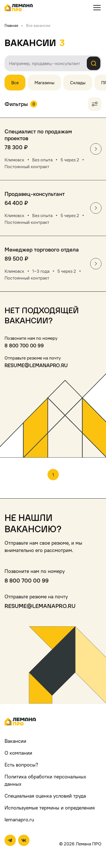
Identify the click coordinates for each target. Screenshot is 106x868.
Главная (11, 25)
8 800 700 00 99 (24, 346)
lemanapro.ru (19, 820)
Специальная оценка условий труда (45, 796)
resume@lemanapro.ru (36, 365)
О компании (18, 753)
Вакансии (15, 741)
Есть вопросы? (21, 765)
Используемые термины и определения (50, 808)
